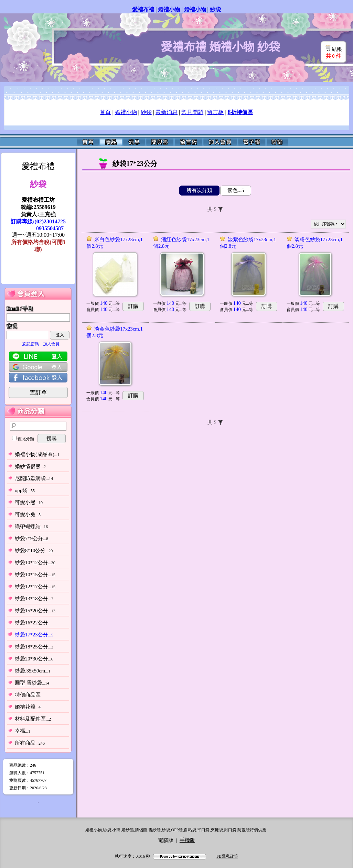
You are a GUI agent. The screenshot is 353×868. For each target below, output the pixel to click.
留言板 (215, 112)
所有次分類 (199, 190)
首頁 (105, 112)
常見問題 (192, 112)
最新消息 (167, 112)
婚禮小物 (126, 112)
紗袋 (146, 112)
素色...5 (236, 190)
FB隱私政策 (227, 856)
